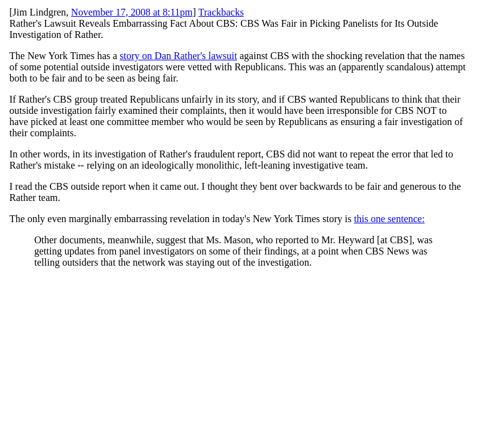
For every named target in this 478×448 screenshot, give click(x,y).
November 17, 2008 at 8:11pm (132, 12)
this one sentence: (390, 219)
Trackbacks (221, 12)
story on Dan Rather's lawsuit (178, 56)
